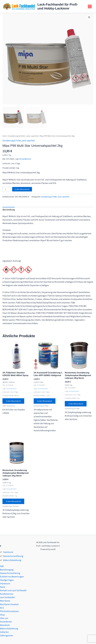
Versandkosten (25, 159)
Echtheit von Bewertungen (12, 577)
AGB (2, 566)
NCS (2, 608)
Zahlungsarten (7, 635)
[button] (89, 17)
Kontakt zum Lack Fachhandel (13, 590)
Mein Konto (5, 601)
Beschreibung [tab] (9, 210)
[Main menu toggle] (90, 6)
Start (5, 136)
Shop (2, 615)
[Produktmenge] (6, 189)
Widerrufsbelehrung (12, 560)
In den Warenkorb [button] (13, 401)
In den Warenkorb (22, 189)
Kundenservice (7, 594)
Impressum (8, 552)
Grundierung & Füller (17, 136)
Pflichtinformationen (9, 611)
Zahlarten (4, 632)
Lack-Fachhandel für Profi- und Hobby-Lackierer (58, 6)
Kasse (3, 587)
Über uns (4, 618)
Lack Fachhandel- (8, 597)
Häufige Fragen (7, 580)
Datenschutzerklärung (13, 556)
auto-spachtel (33, 136)
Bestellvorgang (7, 570)
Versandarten (6, 622)
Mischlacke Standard (9, 604)
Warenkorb (5, 625)
